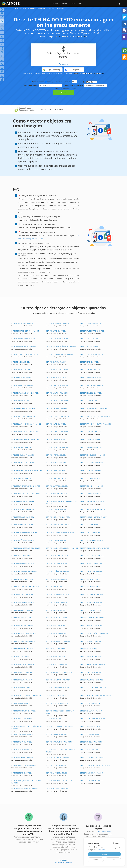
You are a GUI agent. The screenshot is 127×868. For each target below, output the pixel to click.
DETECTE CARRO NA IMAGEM (91, 323)
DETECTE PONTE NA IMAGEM (56, 564)
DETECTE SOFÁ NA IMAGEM (90, 478)
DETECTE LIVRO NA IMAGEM (90, 533)
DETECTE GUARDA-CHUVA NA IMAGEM (25, 393)
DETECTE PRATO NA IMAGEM (91, 432)
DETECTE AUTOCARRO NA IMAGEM (93, 331)
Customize (96, 860)
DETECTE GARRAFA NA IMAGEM (57, 432)
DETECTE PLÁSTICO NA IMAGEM (57, 688)
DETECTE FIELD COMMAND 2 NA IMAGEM (26, 695)
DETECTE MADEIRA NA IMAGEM (23, 626)
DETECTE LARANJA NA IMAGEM (23, 463)
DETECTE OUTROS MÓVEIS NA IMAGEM (94, 633)
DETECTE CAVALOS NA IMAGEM (23, 370)
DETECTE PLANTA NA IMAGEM (22, 688)
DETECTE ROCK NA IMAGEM (90, 703)
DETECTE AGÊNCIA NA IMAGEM (23, 564)
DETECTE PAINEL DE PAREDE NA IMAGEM (95, 765)
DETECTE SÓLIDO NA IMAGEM (22, 734)
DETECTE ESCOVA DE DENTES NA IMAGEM (95, 548)
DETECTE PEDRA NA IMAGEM (91, 734)
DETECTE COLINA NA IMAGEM (22, 649)
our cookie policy (100, 850)
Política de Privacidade (96, 73)
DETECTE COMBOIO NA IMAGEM (23, 339)
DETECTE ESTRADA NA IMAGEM (57, 703)
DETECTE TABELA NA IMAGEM (91, 742)
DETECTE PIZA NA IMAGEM (55, 470)
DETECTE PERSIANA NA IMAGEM (92, 781)
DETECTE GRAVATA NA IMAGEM (57, 401)
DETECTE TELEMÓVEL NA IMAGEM (58, 517)
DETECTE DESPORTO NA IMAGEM (23, 416)
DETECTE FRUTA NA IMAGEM (56, 633)
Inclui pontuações (55, 82)
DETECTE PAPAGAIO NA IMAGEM (58, 416)
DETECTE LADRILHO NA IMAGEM (92, 618)
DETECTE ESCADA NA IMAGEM (57, 734)
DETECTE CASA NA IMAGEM (56, 649)
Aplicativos (59, 109)
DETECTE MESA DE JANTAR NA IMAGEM (25, 494)
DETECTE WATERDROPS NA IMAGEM (59, 781)
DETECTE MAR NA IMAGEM (55, 719)
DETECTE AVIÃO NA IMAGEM (56, 331)
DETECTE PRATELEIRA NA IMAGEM (92, 719)
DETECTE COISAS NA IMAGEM (56, 602)
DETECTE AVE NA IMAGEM (21, 362)
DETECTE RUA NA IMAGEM (90, 346)
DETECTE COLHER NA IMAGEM (57, 447)
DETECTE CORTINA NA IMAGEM (23, 602)
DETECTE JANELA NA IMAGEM (56, 494)
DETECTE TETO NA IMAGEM (90, 579)
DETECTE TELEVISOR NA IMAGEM (92, 502)
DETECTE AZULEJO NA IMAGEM (57, 773)
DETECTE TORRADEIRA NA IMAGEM (58, 525)
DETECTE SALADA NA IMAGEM (91, 711)
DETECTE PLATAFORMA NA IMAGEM (93, 688)
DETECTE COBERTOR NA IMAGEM (92, 556)
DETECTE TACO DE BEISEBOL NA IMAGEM (95, 416)
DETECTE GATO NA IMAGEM (56, 362)
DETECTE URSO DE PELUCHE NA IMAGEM (26, 548)
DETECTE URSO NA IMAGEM (56, 377)
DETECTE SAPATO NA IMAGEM (57, 393)
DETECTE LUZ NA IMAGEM (21, 657)
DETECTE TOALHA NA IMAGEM (91, 750)
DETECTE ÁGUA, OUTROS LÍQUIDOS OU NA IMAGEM (27, 782)
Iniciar (63, 92)
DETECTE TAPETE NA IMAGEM (56, 579)
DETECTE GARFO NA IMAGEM (91, 439)
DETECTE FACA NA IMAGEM (21, 447)
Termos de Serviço (80, 73)
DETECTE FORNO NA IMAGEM (22, 525)
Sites (73, 3)
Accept (104, 854)
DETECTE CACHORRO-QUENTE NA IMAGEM (27, 470)
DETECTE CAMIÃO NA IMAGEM (57, 339)
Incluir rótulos (38, 82)
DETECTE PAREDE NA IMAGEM (57, 765)
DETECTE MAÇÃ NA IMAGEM (56, 455)
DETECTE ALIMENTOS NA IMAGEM (24, 633)
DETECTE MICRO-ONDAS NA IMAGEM (93, 517)
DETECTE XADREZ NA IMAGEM (22, 757)
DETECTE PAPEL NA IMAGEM (22, 680)
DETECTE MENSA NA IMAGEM (91, 494)
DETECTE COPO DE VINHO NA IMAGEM (25, 439)
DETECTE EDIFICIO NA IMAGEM (91, 564)
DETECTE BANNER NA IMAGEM (57, 556)
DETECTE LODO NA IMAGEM (22, 672)
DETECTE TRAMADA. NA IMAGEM (23, 641)
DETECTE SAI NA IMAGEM (89, 649)
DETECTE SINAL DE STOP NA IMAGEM (25, 354)
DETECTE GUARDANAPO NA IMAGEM (59, 672)
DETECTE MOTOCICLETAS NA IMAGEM (25, 331)
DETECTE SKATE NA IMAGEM (56, 424)
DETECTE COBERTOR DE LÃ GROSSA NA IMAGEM (60, 712)
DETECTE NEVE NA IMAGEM (90, 726)
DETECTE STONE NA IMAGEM (56, 618)
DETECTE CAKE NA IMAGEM (21, 478)
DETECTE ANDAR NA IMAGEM (91, 610)
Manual (43, 109)
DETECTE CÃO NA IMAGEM (90, 362)
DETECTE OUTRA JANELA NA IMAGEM (25, 788)
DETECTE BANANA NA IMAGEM (23, 455)
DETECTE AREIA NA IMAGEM (21, 719)
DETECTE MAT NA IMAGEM (55, 657)
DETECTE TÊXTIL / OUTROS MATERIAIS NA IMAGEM (61, 751)
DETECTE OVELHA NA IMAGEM (57, 370)
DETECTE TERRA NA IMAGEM (90, 641)
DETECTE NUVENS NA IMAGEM (22, 595)
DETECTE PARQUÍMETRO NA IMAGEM (59, 354)
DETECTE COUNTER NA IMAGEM (57, 595)
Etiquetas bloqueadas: (86, 85)
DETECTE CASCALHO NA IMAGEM (58, 641)
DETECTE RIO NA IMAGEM (21, 703)
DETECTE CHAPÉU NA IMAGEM (57, 385)
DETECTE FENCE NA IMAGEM (56, 610)
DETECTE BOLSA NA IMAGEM (22, 401)
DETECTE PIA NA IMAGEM (89, 525)
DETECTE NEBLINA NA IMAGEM (91, 626)
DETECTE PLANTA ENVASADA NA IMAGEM (26, 486)
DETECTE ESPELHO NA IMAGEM (91, 486)
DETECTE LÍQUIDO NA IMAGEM (91, 672)
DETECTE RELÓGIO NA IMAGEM (23, 540)
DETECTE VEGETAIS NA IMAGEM (57, 757)
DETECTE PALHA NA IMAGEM (22, 742)
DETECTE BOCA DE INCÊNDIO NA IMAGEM (61, 346)
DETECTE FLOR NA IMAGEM (56, 626)
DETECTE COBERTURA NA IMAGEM (24, 711)
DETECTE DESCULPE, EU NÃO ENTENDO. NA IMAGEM (62, 503)
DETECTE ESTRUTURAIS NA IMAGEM (59, 742)
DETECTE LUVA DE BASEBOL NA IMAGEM (26, 424)
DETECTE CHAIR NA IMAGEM (56, 478)
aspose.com (62, 36)
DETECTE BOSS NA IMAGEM (21, 377)
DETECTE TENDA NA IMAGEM (22, 750)
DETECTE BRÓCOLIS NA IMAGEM (57, 463)
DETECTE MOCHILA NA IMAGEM (92, 385)
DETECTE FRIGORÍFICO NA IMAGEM (24, 533)
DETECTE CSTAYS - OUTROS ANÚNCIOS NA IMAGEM (27, 727)
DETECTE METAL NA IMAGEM (91, 657)
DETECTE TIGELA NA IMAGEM (91, 447)
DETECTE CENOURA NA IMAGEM (92, 463)
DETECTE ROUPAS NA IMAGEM (91, 587)
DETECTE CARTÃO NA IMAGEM (22, 579)
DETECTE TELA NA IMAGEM (56, 587)
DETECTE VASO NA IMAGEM (56, 540)
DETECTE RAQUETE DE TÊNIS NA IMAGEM (26, 432)
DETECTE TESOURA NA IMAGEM (92, 540)
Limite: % (72, 82)
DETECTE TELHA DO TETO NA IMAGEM (25, 587)
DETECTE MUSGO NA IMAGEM (57, 664)
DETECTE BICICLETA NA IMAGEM (57, 323)
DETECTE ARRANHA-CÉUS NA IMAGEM (60, 726)
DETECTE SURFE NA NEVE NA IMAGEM (94, 408)
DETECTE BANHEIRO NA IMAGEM (23, 502)
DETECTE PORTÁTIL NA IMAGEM (23, 509)
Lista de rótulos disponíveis (65, 89)
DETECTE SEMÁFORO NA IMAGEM (24, 346)
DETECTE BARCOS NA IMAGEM (91, 339)
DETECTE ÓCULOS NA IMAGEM (91, 393)
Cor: (90, 82)
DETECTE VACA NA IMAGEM (90, 370)
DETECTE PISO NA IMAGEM (21, 618)
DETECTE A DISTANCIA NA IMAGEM (93, 509)
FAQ (51, 109)
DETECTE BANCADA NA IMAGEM (92, 354)
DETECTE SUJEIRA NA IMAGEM (91, 602)
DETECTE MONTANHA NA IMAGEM (93, 664)
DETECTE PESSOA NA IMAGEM (22, 323)
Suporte (64, 3)
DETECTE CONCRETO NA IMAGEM (23, 765)
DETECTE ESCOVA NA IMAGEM (22, 556)
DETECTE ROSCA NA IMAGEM (91, 470)
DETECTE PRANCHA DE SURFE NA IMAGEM (95, 424)
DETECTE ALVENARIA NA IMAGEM (92, 757)
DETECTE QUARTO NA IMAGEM (57, 486)
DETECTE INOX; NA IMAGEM (56, 695)
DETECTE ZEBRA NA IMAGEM (90, 377)
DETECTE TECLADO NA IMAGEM (23, 517)
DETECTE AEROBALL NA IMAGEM (23, 408)
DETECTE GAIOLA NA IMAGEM (91, 571)
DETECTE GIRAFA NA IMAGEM (22, 385)
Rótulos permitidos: (42, 85)
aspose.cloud (81, 36)
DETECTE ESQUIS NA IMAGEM (56, 408)
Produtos (55, 3)
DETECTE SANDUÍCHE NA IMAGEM (92, 455)
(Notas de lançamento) (63, 862)
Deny (113, 860)
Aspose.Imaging (104, 831)
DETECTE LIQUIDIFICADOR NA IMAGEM (60, 533)
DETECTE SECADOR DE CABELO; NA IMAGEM (62, 548)
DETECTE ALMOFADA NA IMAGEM (92, 680)
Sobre (80, 3)
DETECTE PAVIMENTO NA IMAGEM (58, 680)
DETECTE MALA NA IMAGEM (90, 401)
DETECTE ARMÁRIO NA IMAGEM (57, 571)
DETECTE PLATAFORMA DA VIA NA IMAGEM (96, 695)
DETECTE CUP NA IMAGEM (55, 439)
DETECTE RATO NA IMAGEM (56, 509)
